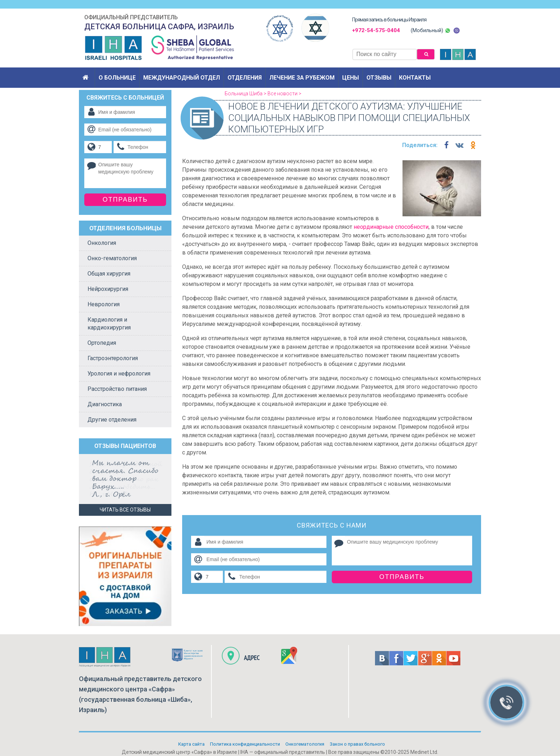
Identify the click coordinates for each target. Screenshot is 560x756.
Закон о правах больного (357, 744)
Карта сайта (191, 744)
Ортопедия (102, 343)
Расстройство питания (117, 389)
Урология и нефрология (119, 374)
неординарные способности (391, 227)
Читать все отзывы (125, 510)
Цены (351, 78)
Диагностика (105, 404)
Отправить (402, 577)
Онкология (102, 243)
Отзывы (379, 78)
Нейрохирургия (108, 289)
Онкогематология (305, 744)
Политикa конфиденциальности (245, 744)
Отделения (245, 78)
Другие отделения (112, 420)
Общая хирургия (109, 274)
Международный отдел (182, 78)
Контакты (415, 78)
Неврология (104, 304)
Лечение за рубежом (302, 78)
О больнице (117, 78)
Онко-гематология (112, 258)
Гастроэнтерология (113, 358)
